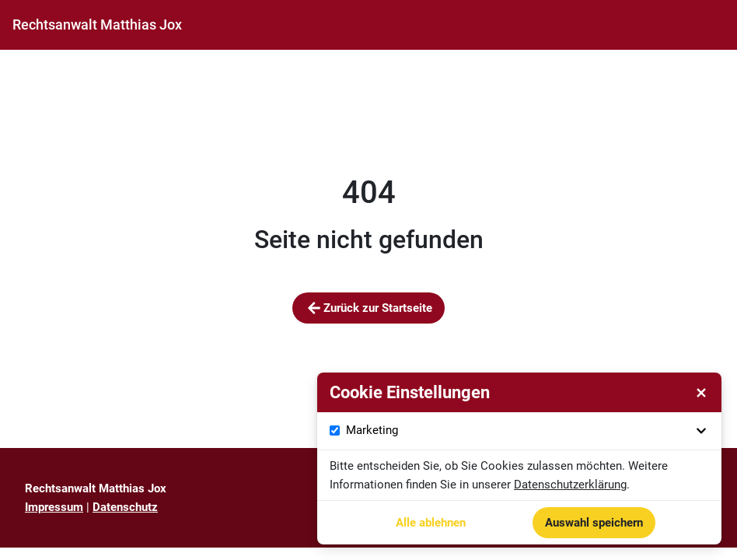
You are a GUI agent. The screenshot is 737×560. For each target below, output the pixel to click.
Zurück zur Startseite (368, 308)
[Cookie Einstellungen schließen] (701, 393)
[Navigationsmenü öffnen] (712, 25)
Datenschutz (125, 507)
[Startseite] (97, 25)
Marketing (528, 431)
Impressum (54, 507)
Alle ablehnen (431, 523)
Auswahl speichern (594, 523)
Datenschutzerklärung (570, 485)
